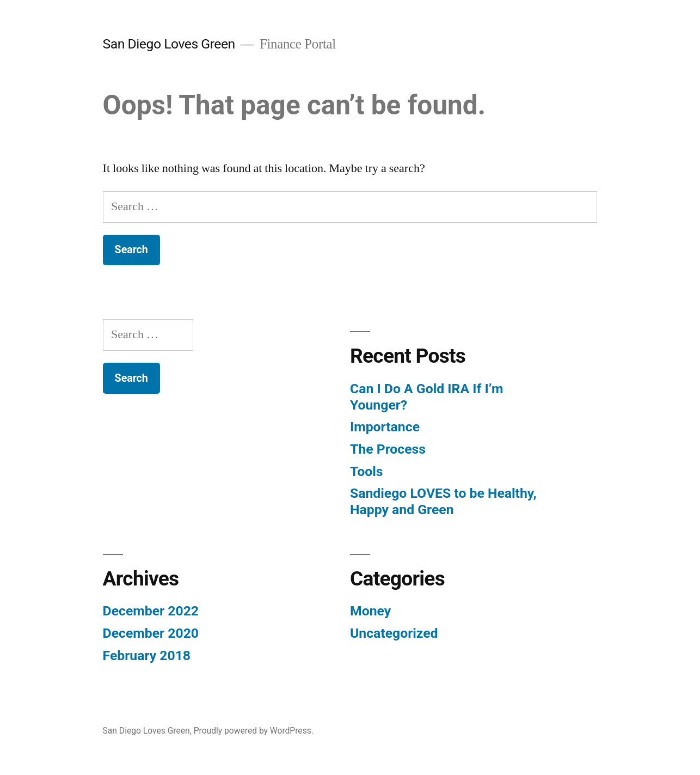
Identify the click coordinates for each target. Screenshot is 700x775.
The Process (388, 449)
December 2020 (151, 633)
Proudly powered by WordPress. (254, 731)
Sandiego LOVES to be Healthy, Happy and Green (443, 501)
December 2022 (151, 611)
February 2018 (147, 655)
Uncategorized (394, 633)
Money (370, 611)
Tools (366, 471)
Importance (385, 427)
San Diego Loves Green (169, 44)
